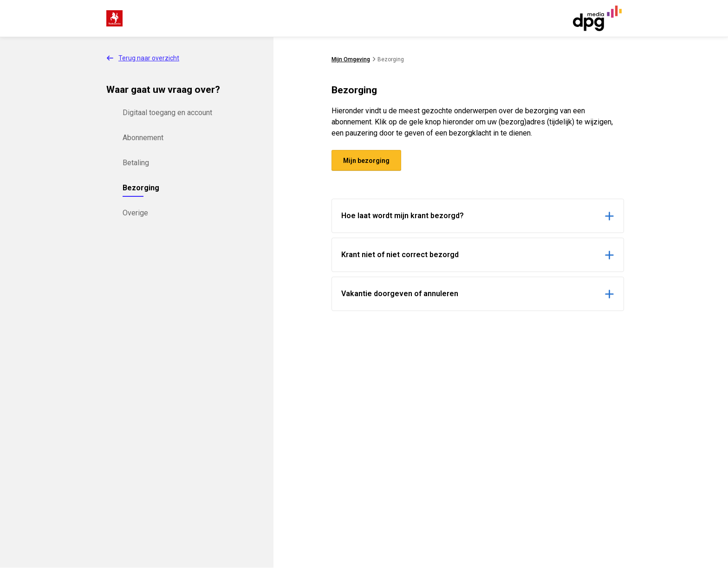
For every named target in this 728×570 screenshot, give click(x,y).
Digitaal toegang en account (167, 113)
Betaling (136, 163)
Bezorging (141, 188)
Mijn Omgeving (351, 59)
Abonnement (143, 138)
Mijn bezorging (366, 161)
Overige (135, 213)
